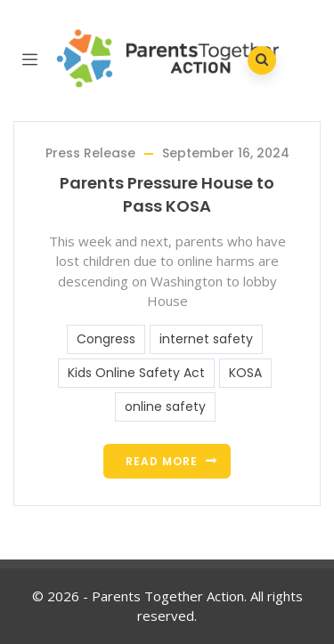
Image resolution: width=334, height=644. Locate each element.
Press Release (90, 153)
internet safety (206, 339)
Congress (106, 339)
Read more (162, 461)
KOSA (245, 373)
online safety (165, 407)
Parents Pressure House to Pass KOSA (167, 194)
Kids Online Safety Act (136, 373)
